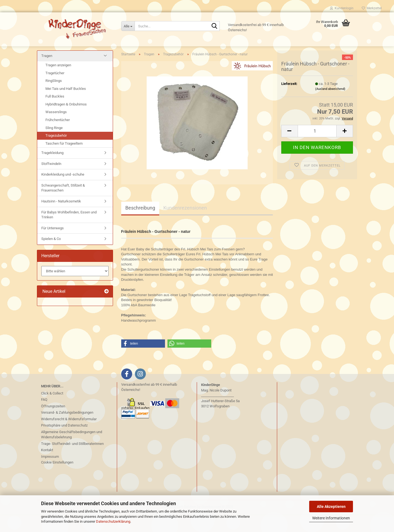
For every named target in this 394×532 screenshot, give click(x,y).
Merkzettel (372, 8)
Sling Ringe (54, 146)
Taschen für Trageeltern (64, 161)
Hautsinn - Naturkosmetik (61, 219)
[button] (289, 149)
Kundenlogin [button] (342, 8)
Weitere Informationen (331, 518)
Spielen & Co (51, 257)
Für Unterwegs (53, 246)
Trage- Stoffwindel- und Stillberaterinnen (72, 461)
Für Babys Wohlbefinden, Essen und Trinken (69, 233)
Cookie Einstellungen (57, 480)
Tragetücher (55, 91)
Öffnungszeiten (53, 424)
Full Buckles (55, 114)
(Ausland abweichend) (330, 107)
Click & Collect (52, 411)
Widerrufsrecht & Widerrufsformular (69, 437)
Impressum (50, 474)
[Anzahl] (317, 149)
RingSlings (54, 99)
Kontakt (47, 468)
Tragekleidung (52, 171)
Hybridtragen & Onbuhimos (66, 122)
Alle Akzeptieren (331, 507)
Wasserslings (56, 130)
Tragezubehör (56, 154)
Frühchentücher (58, 138)
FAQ (44, 418)
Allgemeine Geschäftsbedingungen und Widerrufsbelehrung (72, 452)
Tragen (47, 74)
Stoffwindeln (51, 181)
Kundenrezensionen (185, 226)
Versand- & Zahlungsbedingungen (67, 431)
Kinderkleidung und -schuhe (63, 192)
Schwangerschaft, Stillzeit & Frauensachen (63, 206)
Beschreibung (140, 226)
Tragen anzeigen (58, 83)
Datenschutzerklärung (113, 521)
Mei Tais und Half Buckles (66, 106)
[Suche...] (128, 26)
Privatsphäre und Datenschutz (64, 443)
